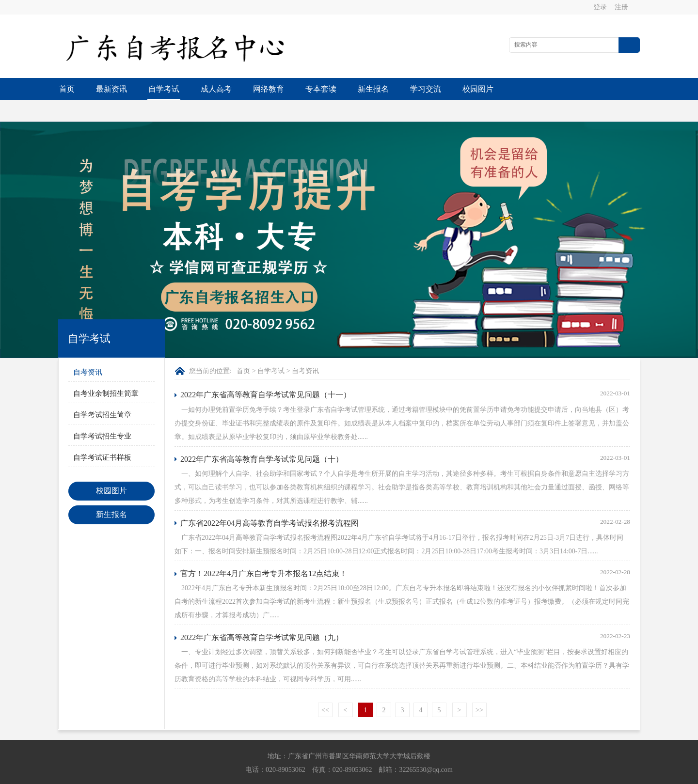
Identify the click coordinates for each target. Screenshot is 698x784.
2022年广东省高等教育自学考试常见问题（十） (262, 437)
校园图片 (478, 89)
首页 (67, 89)
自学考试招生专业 (102, 414)
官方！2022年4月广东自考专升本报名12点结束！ (264, 552)
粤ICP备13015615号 (416, 775)
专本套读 (321, 89)
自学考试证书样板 (102, 436)
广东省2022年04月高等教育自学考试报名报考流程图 (270, 501)
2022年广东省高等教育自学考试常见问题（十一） (266, 373)
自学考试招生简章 (102, 393)
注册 (622, 7)
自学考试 (164, 89)
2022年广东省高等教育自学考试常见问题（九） (262, 616)
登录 (601, 7)
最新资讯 (111, 89)
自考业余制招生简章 (106, 372)
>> (479, 688)
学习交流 (426, 89)
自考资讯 (88, 350)
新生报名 (373, 89)
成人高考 (216, 89)
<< (325, 688)
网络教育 (269, 89)
